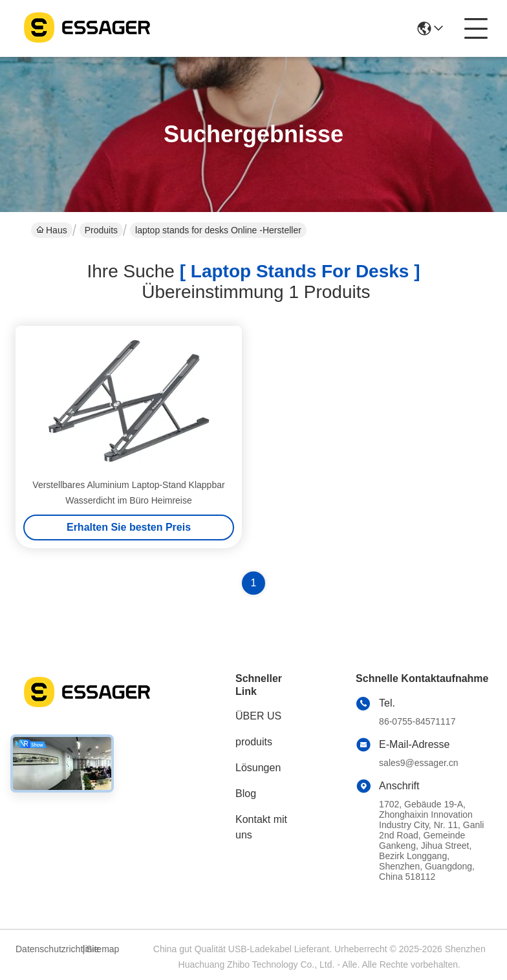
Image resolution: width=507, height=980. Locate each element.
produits (254, 742)
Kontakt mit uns (261, 827)
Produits (101, 230)
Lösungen (258, 768)
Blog (246, 794)
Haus (52, 230)
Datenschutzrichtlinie (47, 949)
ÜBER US (258, 716)
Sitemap (102, 949)
